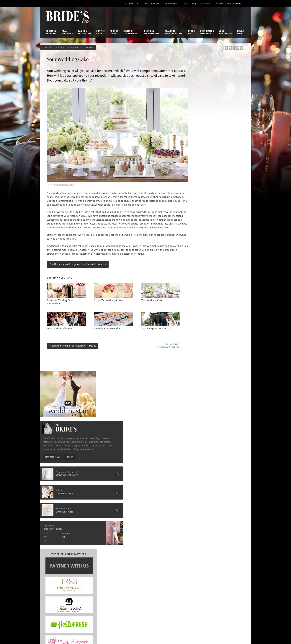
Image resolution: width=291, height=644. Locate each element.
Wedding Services (152, 3)
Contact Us (52, 551)
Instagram (229, 559)
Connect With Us (229, 542)
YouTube (228, 576)
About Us (51, 547)
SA (192, 234)
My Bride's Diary (132, 3)
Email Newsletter (233, 582)
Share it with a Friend (155, 345)
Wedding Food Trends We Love (132, 480)
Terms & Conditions (195, 551)
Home (49, 47)
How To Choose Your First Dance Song (73, 494)
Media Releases (124, 547)
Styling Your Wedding (131, 32)
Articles (93, 47)
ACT (193, 230)
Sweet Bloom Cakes (66, 175)
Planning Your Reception (174, 32)
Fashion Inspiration (85, 32)
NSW (193, 226)
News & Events (172, 3)
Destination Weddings (207, 32)
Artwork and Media (160, 551)
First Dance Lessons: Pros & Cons (70, 500)
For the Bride (100, 32)
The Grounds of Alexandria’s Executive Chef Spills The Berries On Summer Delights (221, 482)
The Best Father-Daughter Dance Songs (137, 486)
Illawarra (214, 226)
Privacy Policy (192, 547)
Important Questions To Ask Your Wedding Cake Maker (78, 487)
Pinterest (228, 571)
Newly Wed (241, 32)
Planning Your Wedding (152, 32)
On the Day (191, 32)
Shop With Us (157, 547)
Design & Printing (90, 551)
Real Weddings (67, 32)
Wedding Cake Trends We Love (132, 494)
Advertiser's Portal (160, 555)
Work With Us (53, 559)
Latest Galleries (124, 555)
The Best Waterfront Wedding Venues (217, 497)
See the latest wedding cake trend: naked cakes (79, 263)
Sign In (217, 150)
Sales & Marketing (90, 559)
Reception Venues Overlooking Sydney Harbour (78, 480)
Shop (194, 3)
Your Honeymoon (225, 32)
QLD (211, 230)
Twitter (227, 565)
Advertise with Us (55, 555)
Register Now (200, 150)
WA (211, 234)
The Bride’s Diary (67, 17)
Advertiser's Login (90, 547)
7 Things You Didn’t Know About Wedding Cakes (220, 490)
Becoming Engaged (51, 32)
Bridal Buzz (229, 548)
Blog (185, 3)
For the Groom (114, 32)
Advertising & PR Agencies (129, 559)
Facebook (229, 553)
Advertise (205, 3)
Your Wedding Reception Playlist (133, 500)
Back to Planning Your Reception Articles (73, 344)
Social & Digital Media (92, 555)
